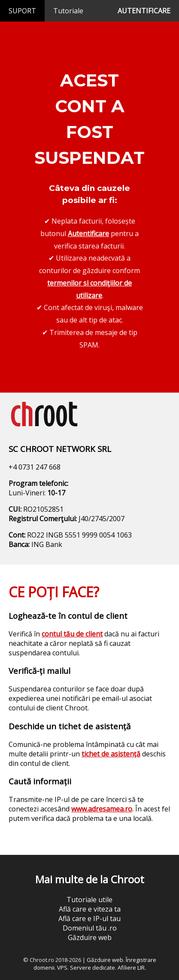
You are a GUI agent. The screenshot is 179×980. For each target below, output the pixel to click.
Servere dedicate (93, 968)
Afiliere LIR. (132, 968)
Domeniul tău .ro (90, 928)
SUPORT (22, 11)
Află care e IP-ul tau (89, 919)
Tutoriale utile (89, 900)
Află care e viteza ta (90, 909)
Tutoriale (68, 11)
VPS (62, 968)
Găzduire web (90, 937)
